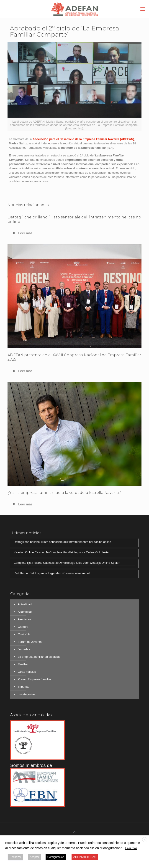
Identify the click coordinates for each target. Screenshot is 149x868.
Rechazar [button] (15, 857)
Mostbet (23, 664)
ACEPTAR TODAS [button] (85, 857)
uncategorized (27, 694)
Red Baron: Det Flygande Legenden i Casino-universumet (52, 573)
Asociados (25, 619)
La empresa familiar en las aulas (39, 657)
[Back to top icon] (74, 832)
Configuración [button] (56, 857)
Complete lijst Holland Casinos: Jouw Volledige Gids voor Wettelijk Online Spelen (67, 563)
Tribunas (23, 687)
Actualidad (25, 604)
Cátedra (23, 627)
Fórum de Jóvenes (30, 642)
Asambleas (25, 612)
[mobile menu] (143, 9)
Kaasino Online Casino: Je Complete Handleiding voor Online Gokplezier (62, 552)
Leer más (131, 848)
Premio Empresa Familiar (35, 679)
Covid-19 (24, 634)
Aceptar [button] (34, 857)
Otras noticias (27, 672)
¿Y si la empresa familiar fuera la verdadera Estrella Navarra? (64, 493)
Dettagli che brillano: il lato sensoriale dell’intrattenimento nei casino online (62, 542)
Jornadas (24, 649)
